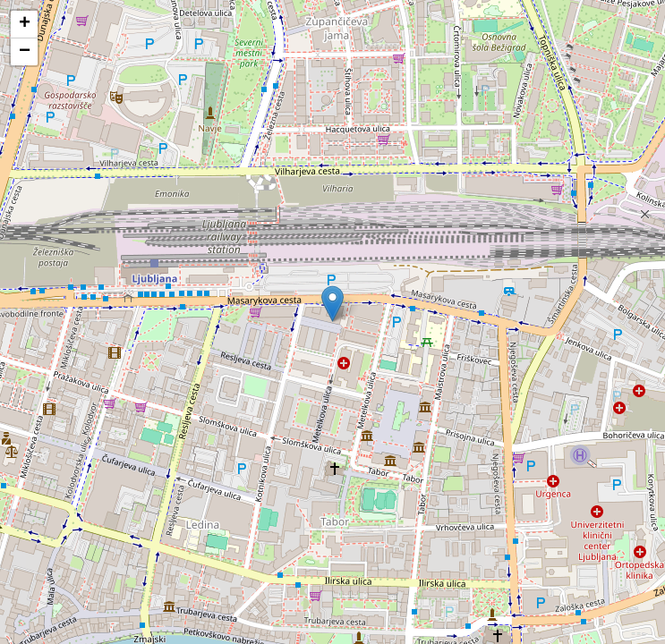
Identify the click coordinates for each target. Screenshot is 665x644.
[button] (332, 304)
